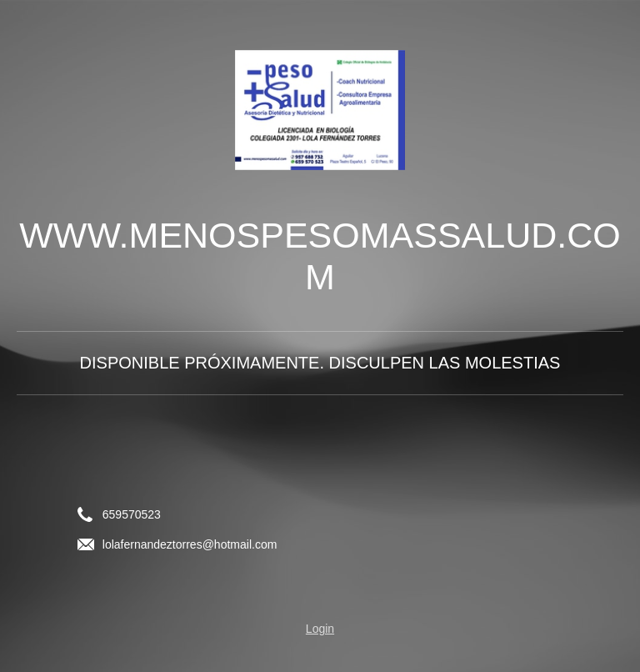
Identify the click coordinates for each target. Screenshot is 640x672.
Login (320, 629)
